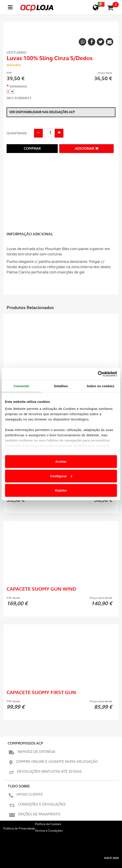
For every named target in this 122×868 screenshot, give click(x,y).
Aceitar (61, 462)
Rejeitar (61, 490)
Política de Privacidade (19, 828)
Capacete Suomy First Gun (41, 692)
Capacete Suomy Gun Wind (41, 589)
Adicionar (87, 148)
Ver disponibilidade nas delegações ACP (42, 112)
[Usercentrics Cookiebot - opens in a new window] (98, 374)
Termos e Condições (49, 831)
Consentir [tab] (22, 386)
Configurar (61, 476)
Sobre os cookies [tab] (100, 386)
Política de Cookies (48, 824)
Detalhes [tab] (61, 386)
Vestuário (16, 53)
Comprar (32, 148)
